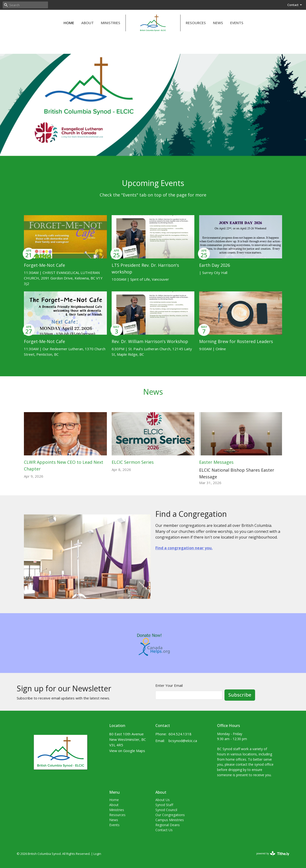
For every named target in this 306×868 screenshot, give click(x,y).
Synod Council (166, 810)
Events (237, 23)
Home (69, 23)
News (218, 23)
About (87, 23)
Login (97, 854)
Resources (196, 23)
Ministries (111, 23)
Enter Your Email (169, 685)
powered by (273, 854)
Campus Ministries (170, 820)
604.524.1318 (180, 734)
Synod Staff (164, 805)
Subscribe (240, 695)
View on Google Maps (127, 751)
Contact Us (164, 830)
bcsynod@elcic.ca (183, 741)
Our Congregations (170, 815)
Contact (295, 5)
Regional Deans (168, 825)
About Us (163, 800)
